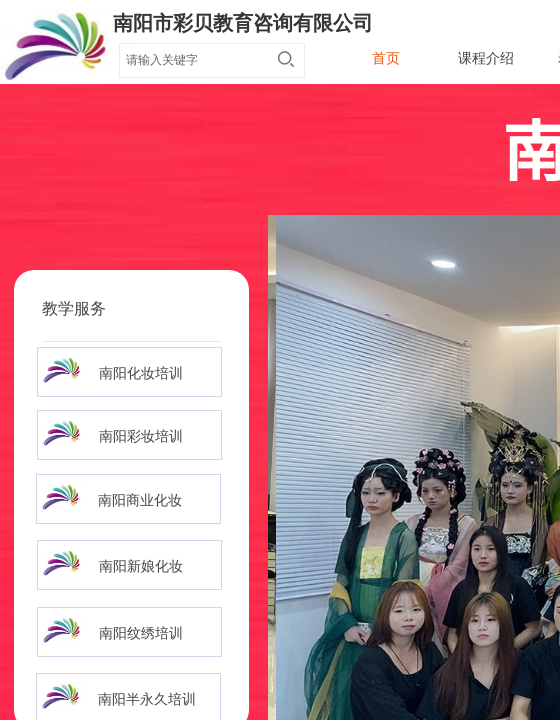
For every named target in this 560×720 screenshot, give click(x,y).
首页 (386, 58)
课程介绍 (486, 58)
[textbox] (193, 60)
